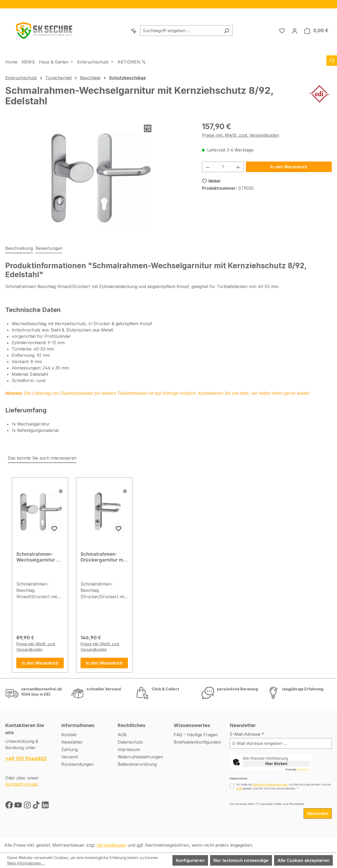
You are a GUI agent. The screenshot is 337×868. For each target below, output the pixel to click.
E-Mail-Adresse (247, 734)
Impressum (129, 749)
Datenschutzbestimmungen (270, 784)
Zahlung (70, 749)
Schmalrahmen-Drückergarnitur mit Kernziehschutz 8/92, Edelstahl (103, 557)
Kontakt (69, 735)
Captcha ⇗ (298, 769)
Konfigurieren (190, 860)
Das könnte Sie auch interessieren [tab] (42, 458)
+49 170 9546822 (26, 759)
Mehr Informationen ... (26, 863)
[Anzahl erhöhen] (238, 167)
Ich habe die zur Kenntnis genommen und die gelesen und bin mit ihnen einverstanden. (283, 787)
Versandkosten (111, 845)
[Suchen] (227, 31)
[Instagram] (28, 806)
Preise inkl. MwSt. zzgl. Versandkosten (241, 135)
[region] (168, 4)
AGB (122, 735)
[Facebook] (10, 806)
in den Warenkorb (40, 663)
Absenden (318, 813)
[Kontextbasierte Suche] (134, 31)
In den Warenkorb (289, 167)
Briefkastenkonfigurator (198, 742)
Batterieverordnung (137, 764)
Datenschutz (130, 742)
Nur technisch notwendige (241, 860)
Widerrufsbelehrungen (140, 757)
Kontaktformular (22, 784)
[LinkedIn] (45, 806)
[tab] (19, 248)
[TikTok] (37, 806)
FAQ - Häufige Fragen (196, 735)
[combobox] (180, 31)
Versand (70, 757)
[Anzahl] (223, 167)
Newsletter (72, 742)
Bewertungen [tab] (49, 248)
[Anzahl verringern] (207, 167)
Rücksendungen (78, 764)
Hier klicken (276, 764)
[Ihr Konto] (295, 31)
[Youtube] (19, 806)
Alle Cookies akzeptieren (303, 860)
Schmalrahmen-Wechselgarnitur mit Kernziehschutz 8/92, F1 (40, 557)
